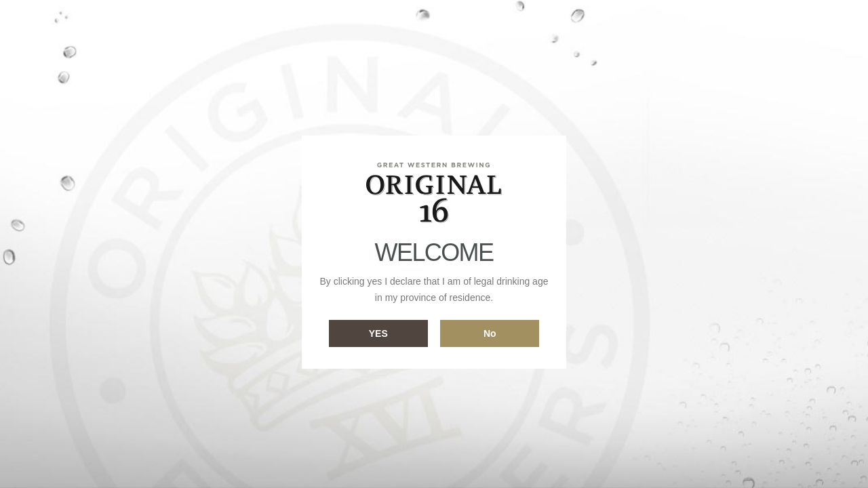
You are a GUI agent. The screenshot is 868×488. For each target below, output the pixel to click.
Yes (378, 333)
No (490, 333)
